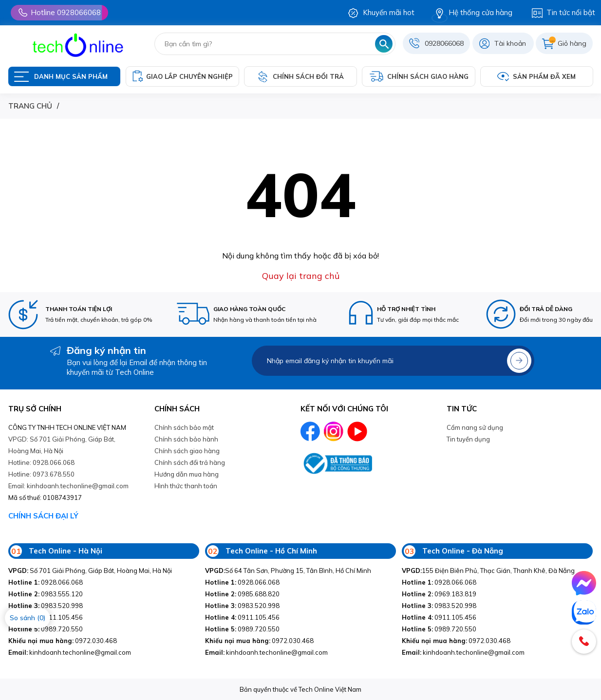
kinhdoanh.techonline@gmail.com (70, 652)
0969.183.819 (439, 594)
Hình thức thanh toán (186, 486)
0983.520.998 (46, 606)
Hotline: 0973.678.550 (41, 474)
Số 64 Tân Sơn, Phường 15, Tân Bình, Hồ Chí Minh (288, 571)
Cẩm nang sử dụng (475, 427)
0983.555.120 (46, 594)
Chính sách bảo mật (184, 427)
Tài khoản (510, 43)
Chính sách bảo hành (186, 439)
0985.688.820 (242, 594)
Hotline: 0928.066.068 (41, 462)
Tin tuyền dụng (468, 439)
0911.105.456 (242, 617)
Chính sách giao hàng (187, 451)
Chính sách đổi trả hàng (190, 462)
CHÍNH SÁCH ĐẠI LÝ (43, 516)
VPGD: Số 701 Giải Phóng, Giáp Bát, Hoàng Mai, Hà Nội (62, 445)
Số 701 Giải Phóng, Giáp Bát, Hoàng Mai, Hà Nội (90, 571)
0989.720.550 (46, 629)
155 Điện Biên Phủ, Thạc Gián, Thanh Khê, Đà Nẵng (488, 571)
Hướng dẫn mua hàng (187, 474)
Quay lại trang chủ (301, 276)
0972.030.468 (63, 641)
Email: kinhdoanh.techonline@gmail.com (68, 486)
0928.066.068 (46, 582)
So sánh (28, 618)
